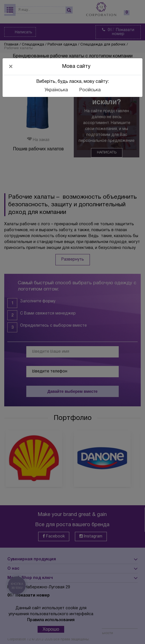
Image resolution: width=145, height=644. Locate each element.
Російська (90, 90)
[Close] (11, 66)
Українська (56, 90)
